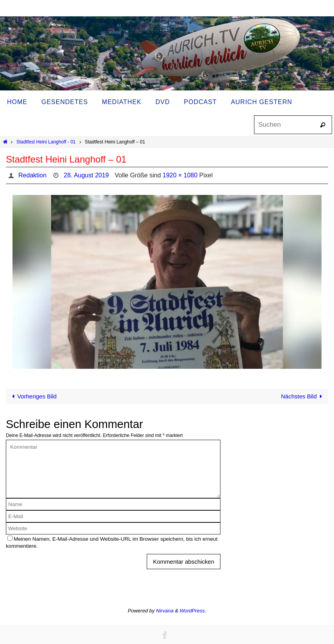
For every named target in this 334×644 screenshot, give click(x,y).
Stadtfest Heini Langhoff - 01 (46, 142)
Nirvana (165, 611)
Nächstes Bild (303, 396)
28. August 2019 (86, 175)
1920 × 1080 (180, 175)
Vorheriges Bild (33, 396)
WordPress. (193, 611)
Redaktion (32, 175)
